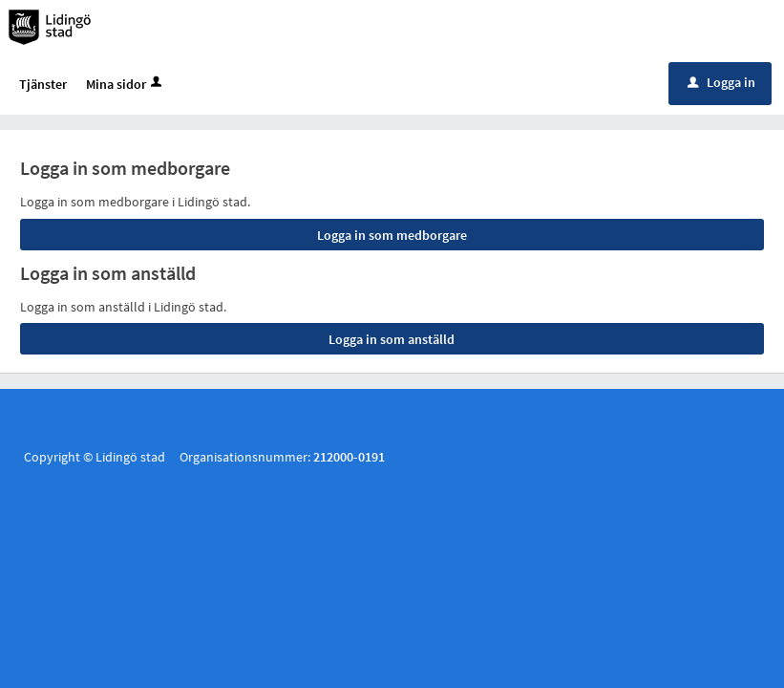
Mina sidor (126, 87)
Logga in (721, 85)
